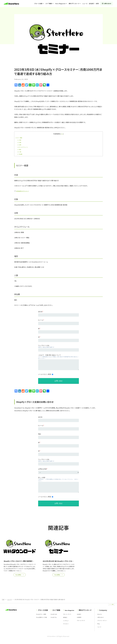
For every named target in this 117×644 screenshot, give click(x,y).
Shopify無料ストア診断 (35, 620)
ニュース (86, 4)
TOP (108, 605)
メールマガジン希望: (45, 374)
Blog (97, 627)
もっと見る (18, 575)
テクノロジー (61, 627)
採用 (98, 4)
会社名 (41, 312)
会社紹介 (93, 4)
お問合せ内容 (43, 469)
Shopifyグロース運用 (35, 617)
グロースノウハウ (62, 617)
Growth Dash (49, 617)
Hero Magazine (61, 4)
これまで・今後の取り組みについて (49, 355)
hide (62, 134)
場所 (20, 149)
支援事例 (77, 620)
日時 (20, 145)
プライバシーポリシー (101, 624)
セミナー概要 (19, 138)
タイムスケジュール (24, 147)
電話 (40, 434)
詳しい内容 (42, 478)
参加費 (20, 154)
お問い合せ (58, 503)
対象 (20, 142)
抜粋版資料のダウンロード (24, 191)
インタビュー (61, 624)
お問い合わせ (108, 4)
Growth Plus (49, 620)
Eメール (41, 320)
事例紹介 (60, 620)
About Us (98, 617)
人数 (20, 152)
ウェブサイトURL (44, 346)
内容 (20, 140)
